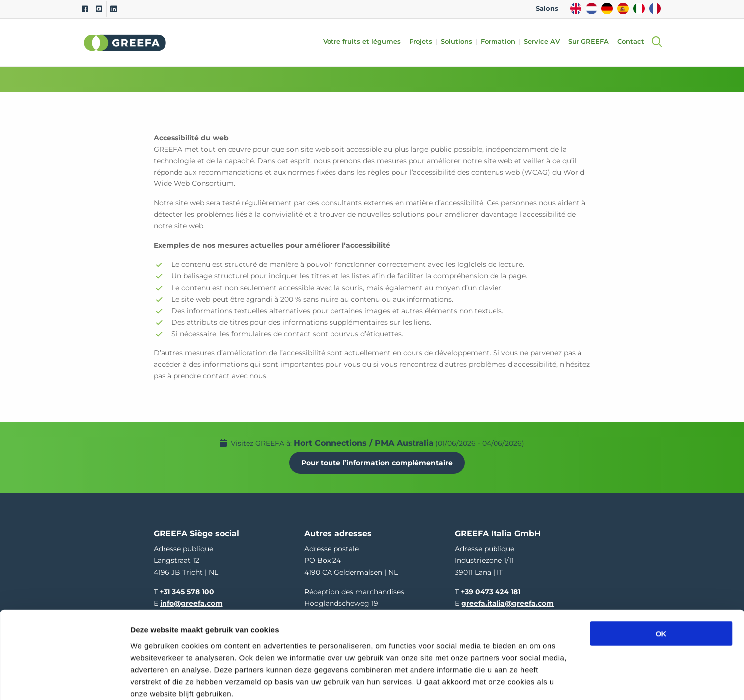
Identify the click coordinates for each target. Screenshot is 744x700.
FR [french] (655, 9)
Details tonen (537, 680)
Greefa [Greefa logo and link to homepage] (125, 43)
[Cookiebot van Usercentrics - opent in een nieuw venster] (64, 681)
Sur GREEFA (591, 42)
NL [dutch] (592, 9)
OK (661, 580)
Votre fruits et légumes (364, 42)
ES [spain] (623, 9)
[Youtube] (99, 9)
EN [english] (576, 9)
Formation (500, 42)
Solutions (459, 42)
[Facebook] (85, 9)
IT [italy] (639, 9)
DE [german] (607, 9)
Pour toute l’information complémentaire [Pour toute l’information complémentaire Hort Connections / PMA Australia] (380, 460)
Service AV (544, 42)
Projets (423, 42)
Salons (547, 9)
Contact (633, 42)
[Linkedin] (114, 9)
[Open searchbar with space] (657, 43)
